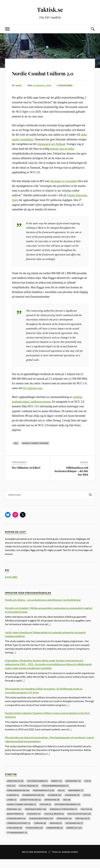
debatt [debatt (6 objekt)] (57, 790)
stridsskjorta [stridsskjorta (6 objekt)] (16, 827)
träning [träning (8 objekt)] (40, 832)
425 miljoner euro (33, 397)
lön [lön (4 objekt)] (87, 804)
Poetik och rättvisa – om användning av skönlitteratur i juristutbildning (43, 609)
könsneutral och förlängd (51, 153)
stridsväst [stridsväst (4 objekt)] (64, 827)
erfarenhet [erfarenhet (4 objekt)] (73, 790)
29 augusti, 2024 (43, 94)
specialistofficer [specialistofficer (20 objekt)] (79, 823)
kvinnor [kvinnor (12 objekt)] (55, 804)
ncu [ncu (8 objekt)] (67, 809)
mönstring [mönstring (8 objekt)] (52, 809)
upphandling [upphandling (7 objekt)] (74, 832)
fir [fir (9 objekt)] (88, 790)
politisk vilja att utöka (62, 158)
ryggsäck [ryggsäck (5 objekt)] (34, 823)
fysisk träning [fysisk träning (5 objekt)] (29, 795)
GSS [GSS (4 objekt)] (61, 799)
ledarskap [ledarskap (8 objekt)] (72, 804)
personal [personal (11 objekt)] (14, 818)
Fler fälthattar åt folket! (26, 476)
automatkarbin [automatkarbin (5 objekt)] (37, 790)
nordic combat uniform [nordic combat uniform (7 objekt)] (22, 813)
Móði (19, 94)
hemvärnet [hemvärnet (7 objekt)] (76, 799)
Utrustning (67, 94)
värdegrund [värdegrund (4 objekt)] (55, 837)
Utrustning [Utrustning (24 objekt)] (34, 837)
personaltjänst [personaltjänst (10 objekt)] (36, 818)
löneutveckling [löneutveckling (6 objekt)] (31, 809)
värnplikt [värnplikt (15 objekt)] (74, 837)
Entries (11, 586)
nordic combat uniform (35, 452)
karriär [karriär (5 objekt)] (13, 804)
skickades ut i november (64, 190)
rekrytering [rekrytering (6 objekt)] (15, 823)
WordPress (40, 861)
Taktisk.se (50, 9)
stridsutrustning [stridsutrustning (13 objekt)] (41, 827)
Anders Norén (70, 861)
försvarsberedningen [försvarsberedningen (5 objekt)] (55, 795)
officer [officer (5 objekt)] (45, 813)
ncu (16, 452)
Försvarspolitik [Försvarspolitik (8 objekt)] (44, 799)
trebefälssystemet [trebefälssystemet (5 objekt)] (19, 832)
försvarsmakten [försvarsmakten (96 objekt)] (18, 799)
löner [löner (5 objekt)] (12, 809)
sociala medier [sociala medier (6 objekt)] (54, 823)
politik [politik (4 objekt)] (86, 818)
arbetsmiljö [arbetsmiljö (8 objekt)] (15, 790)
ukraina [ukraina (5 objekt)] (56, 832)
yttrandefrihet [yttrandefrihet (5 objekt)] (17, 841)
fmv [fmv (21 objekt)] (11, 795)
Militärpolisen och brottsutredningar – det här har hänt (71, 480)
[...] (50, 633)
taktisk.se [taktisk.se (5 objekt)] (83, 827)
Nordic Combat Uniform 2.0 (50, 77)
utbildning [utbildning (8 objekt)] (15, 837)
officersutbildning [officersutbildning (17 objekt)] (67, 813)
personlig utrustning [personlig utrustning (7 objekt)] (64, 818)
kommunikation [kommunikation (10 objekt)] (33, 804)
